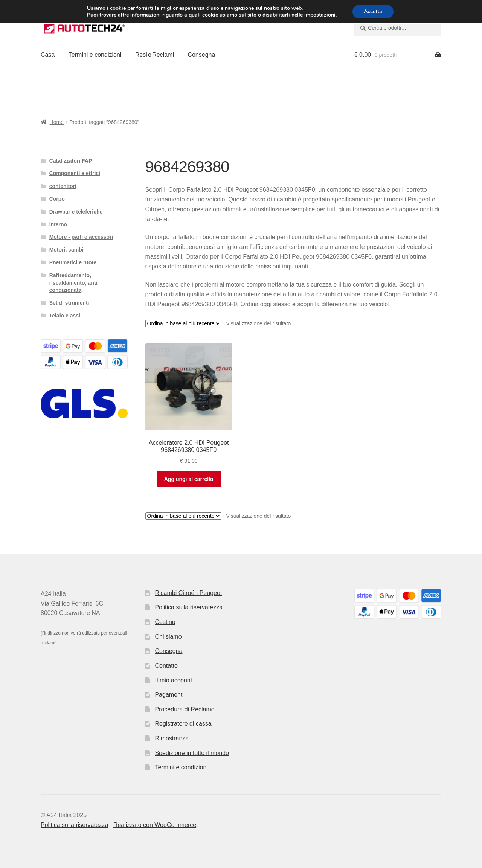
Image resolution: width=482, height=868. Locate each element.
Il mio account (173, 680)
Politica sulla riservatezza (189, 607)
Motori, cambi (66, 250)
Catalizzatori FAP (71, 161)
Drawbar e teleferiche (76, 212)
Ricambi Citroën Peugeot (188, 593)
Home (57, 122)
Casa (48, 55)
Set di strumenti (69, 303)
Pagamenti (169, 695)
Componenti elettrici (75, 173)
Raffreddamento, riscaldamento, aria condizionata (73, 283)
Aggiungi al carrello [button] (189, 479)
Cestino (165, 622)
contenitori (63, 186)
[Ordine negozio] (183, 323)
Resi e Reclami (155, 55)
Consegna (201, 55)
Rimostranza (172, 738)
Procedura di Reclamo (185, 709)
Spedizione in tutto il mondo (192, 753)
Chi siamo (168, 637)
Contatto (166, 666)
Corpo (57, 199)
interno (58, 224)
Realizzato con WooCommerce (155, 825)
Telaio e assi (65, 316)
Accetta (373, 11)
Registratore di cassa (183, 724)
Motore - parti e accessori (81, 237)
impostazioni (320, 15)
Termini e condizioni (95, 55)
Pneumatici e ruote (73, 262)
